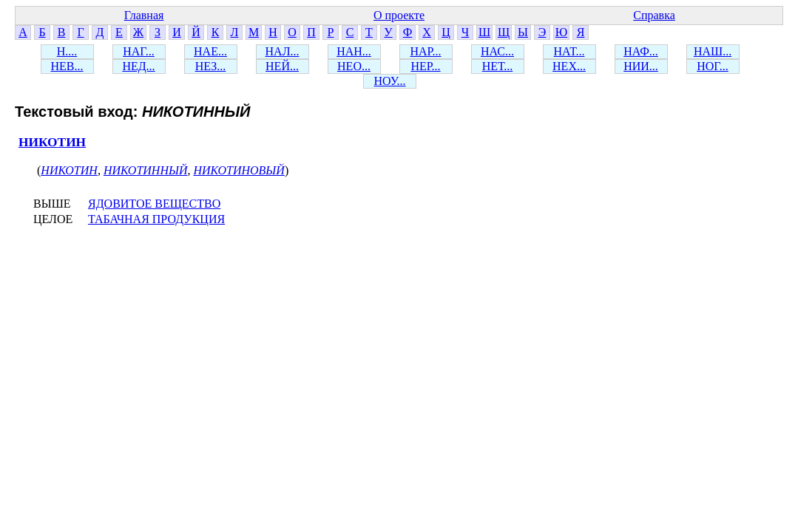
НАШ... (713, 51)
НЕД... (138, 66)
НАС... (497, 51)
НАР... (425, 51)
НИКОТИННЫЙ (146, 170)
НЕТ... (498, 66)
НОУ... (390, 81)
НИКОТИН (52, 142)
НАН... (354, 51)
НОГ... (713, 66)
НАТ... (569, 51)
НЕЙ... (282, 66)
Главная (144, 15)
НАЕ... (210, 51)
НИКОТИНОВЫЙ (239, 170)
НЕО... (354, 66)
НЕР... (425, 66)
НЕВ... (67, 66)
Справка (654, 15)
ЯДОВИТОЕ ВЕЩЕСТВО (154, 204)
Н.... (67, 51)
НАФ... (641, 51)
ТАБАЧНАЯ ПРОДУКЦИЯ (156, 219)
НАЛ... (283, 51)
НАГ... (139, 51)
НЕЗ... (211, 66)
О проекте (399, 15)
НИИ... (641, 66)
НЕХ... (569, 66)
